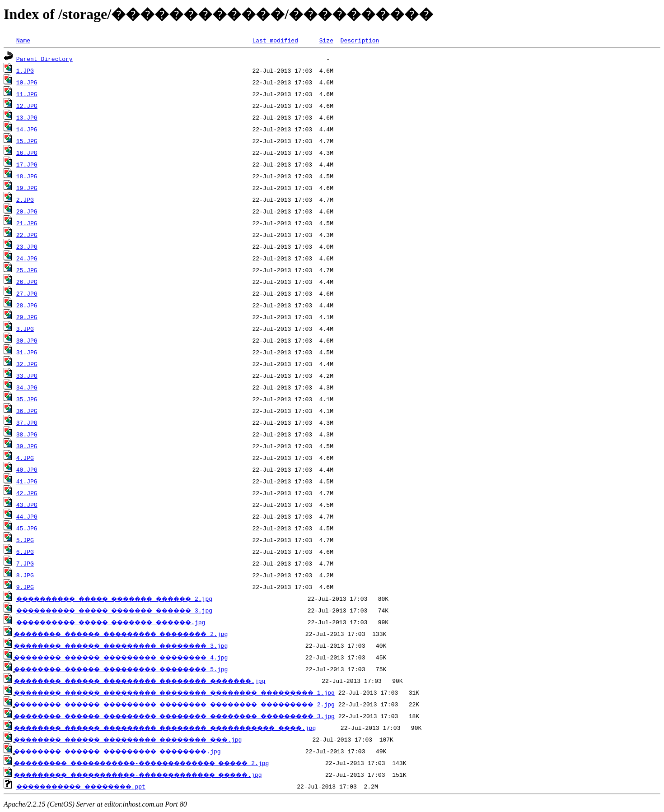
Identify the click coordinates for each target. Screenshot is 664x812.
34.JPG (27, 387)
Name (23, 40)
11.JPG (27, 94)
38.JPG (27, 434)
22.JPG (27, 235)
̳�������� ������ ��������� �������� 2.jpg (141, 634)
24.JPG (27, 258)
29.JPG (27, 317)
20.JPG (27, 211)
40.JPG (27, 469)
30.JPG (27, 340)
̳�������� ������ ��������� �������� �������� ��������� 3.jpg (205, 716)
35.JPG (27, 399)
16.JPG (27, 153)
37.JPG (27, 422)
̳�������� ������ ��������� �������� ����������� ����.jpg (194, 728)
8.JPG (25, 575)
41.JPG (27, 481)
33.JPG (27, 376)
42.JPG (27, 493)
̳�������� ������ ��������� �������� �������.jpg (164, 681)
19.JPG (27, 188)
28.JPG (27, 305)
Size (326, 40)
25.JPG (27, 270)
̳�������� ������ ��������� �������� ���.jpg (150, 739)
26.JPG (27, 282)
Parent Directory (44, 59)
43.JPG (27, 505)
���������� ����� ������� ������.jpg (127, 622)
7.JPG (25, 563)
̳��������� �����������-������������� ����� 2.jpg (166, 763)
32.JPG (27, 364)
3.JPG (25, 329)
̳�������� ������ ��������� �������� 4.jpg (141, 657)
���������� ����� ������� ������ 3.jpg (131, 610)
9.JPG (25, 587)
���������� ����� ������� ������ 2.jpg (131, 599)
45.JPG (27, 528)
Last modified (275, 40)
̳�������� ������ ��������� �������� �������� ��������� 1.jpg (205, 692)
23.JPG (27, 246)
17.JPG (27, 164)
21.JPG (27, 223)
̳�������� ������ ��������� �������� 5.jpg (141, 669)
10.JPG (27, 82)
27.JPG (27, 293)
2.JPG (25, 200)
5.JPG (25, 540)
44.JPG (27, 516)
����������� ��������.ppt (92, 786)
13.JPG (27, 117)
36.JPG (27, 411)
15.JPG (27, 141)
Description (360, 40)
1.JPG (25, 70)
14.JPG (27, 129)
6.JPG (25, 552)
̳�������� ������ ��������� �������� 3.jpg (141, 645)
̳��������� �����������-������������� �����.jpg (162, 775)
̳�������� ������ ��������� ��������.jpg (138, 751)
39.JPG (27, 446)
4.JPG (25, 458)
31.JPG (27, 352)
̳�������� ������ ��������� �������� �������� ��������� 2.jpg (205, 704)
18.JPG (27, 176)
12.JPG (27, 106)
